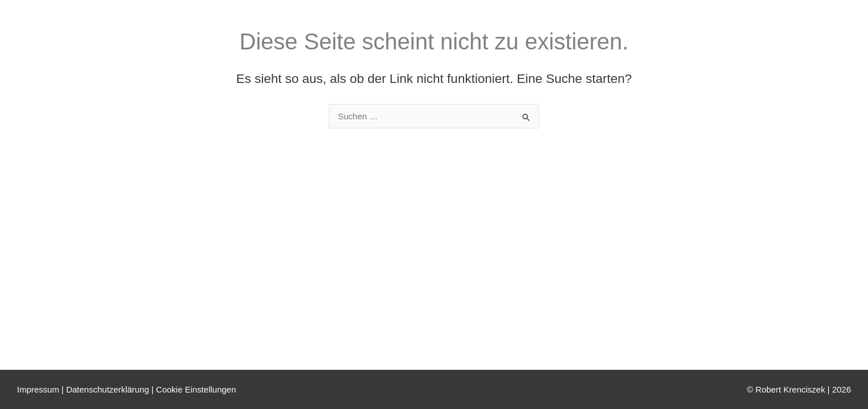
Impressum (38, 389)
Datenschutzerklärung (107, 389)
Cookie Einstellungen (196, 389)
